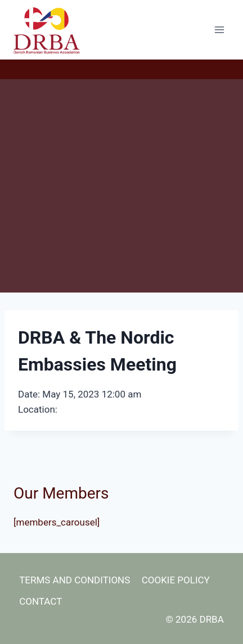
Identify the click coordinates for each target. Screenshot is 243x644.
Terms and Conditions (75, 580)
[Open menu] (219, 29)
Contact (40, 601)
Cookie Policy (176, 580)
